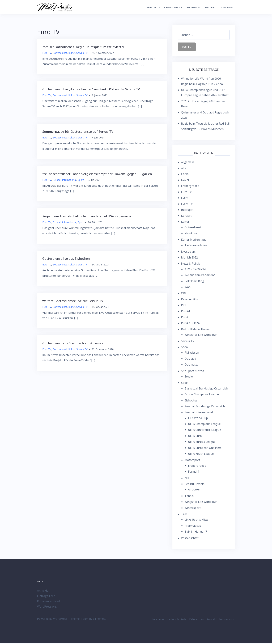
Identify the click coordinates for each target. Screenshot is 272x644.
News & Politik (190, 264)
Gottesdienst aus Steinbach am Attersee (73, 343)
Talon (85, 620)
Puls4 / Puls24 (190, 324)
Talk (184, 515)
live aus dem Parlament (200, 276)
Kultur (72, 53)
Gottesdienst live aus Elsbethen (66, 259)
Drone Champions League (202, 395)
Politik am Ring (194, 282)
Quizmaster (192, 365)
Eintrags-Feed (46, 597)
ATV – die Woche (195, 270)
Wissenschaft (190, 539)
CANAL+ (186, 175)
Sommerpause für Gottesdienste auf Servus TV (78, 132)
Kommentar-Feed (48, 602)
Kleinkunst (192, 234)
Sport (81, 180)
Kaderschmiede (173, 7)
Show (185, 348)
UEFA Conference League (205, 431)
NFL (187, 479)
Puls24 (185, 312)
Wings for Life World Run (201, 336)
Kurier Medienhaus (194, 240)
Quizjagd (190, 359)
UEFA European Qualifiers (205, 448)
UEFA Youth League (201, 455)
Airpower (194, 490)
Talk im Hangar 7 (196, 532)
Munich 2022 (189, 258)
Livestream (188, 252)
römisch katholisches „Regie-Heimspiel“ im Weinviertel (83, 47)
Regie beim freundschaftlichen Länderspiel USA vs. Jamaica (87, 216)
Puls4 (185, 318)
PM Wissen (192, 353)
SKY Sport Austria (193, 372)
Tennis (189, 497)
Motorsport (192, 461)
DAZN (185, 181)
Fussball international (64, 180)
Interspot (187, 211)
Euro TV (47, 53)
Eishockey (191, 401)
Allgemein (188, 163)
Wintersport (193, 509)
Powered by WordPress (52, 620)
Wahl (188, 288)
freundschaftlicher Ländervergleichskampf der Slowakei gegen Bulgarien (97, 174)
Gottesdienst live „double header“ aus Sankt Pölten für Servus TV (91, 89)
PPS (184, 306)
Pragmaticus (193, 526)
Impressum (226, 7)
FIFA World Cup (198, 419)
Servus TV (82, 53)
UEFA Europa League (202, 443)
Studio (189, 377)
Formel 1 (194, 472)
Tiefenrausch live (196, 246)
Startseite (153, 7)
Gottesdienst (60, 53)
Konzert (186, 217)
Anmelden (44, 591)
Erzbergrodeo (190, 187)
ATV (184, 169)
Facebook (158, 620)
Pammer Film (190, 300)
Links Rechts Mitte (197, 520)
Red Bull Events (195, 485)
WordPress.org (47, 607)
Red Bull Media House (195, 330)
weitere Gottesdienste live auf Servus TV (73, 301)
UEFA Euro (195, 437)
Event (185, 199)
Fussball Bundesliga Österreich (205, 407)
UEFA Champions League (204, 425)
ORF (184, 294)
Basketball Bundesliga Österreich (206, 389)
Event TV (187, 205)
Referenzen (194, 7)
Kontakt (210, 7)
